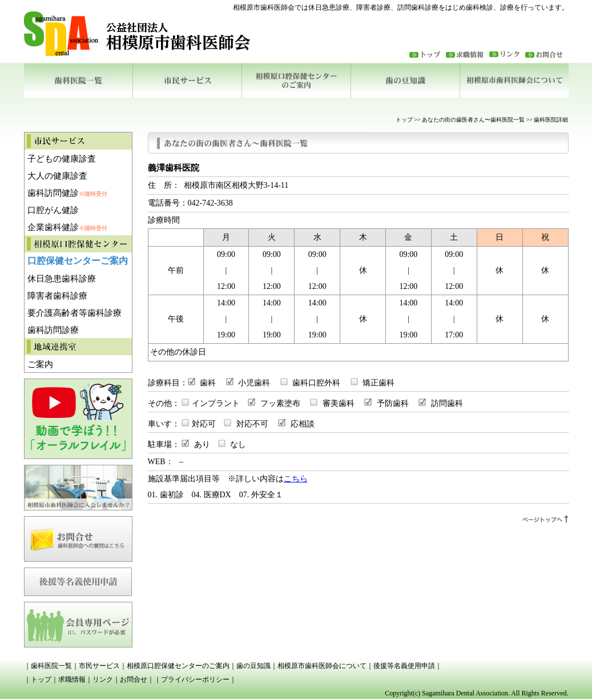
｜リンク (99, 679)
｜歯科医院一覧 (48, 666)
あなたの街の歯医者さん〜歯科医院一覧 (473, 120)
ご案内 (40, 364)
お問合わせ (547, 54)
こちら (296, 479)
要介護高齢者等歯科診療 (74, 313)
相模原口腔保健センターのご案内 (296, 81)
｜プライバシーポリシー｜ (195, 679)
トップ (428, 54)
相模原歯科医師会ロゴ (152, 34)
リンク (507, 54)
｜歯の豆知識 (250, 666)
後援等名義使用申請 (78, 579)
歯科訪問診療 (53, 330)
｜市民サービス (96, 666)
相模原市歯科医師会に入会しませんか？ (78, 485)
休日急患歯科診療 (62, 279)
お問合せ (78, 536)
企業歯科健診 (67, 227)
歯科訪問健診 (67, 193)
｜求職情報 (69, 679)
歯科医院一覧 (78, 81)
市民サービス (187, 81)
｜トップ (38, 679)
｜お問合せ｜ (134, 679)
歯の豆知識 (405, 81)
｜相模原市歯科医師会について (319, 666)
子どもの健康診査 (62, 159)
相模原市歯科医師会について (514, 81)
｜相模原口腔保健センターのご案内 (175, 666)
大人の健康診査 (57, 176)
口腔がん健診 (53, 210)
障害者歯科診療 (57, 296)
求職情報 (468, 54)
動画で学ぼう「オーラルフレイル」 (78, 419)
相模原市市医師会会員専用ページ (78, 622)
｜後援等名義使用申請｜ (404, 666)
